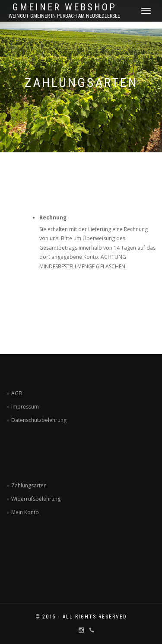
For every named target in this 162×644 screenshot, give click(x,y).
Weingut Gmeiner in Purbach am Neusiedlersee (64, 16)
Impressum (25, 407)
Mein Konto (25, 512)
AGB (17, 393)
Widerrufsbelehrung (36, 499)
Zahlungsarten (29, 485)
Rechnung (53, 217)
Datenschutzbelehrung (39, 420)
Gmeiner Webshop (65, 7)
